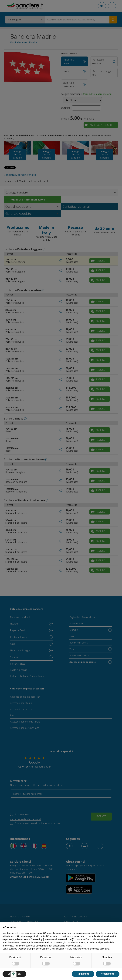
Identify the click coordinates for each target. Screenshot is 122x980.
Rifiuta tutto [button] (83, 974)
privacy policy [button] (111, 933)
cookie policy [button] (103, 939)
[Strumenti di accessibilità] (14, 974)
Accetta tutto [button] (108, 974)
